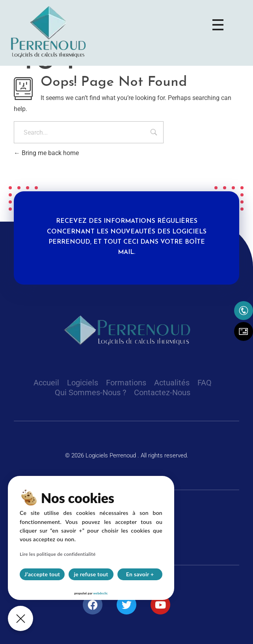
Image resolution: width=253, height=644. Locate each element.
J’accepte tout (42, 574)
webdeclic (100, 593)
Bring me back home (46, 153)
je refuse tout (91, 574)
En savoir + (140, 574)
